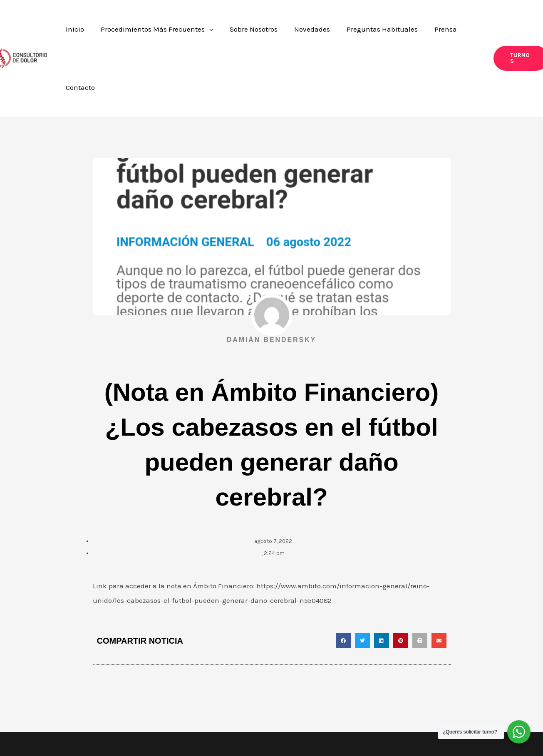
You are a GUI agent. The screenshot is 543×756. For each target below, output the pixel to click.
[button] (507, 32)
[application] (236, 32)
